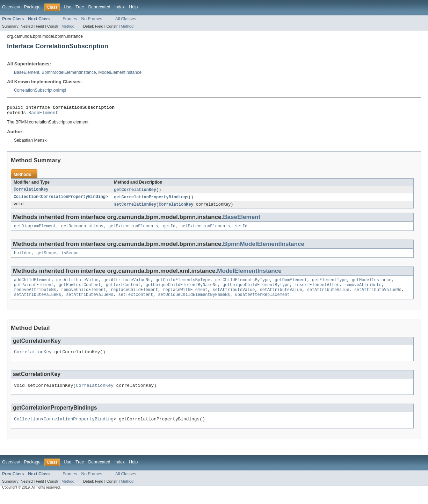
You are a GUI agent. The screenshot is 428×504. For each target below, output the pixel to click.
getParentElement (34, 291)
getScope (46, 257)
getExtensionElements (133, 230)
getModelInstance (372, 285)
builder (23, 257)
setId (241, 230)
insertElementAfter (317, 291)
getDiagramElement (35, 230)
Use (67, 7)
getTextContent (123, 291)
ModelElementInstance (120, 72)
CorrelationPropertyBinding (73, 200)
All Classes (126, 19)
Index (119, 7)
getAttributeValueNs (127, 285)
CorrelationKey (31, 192)
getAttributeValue (77, 285)
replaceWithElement (185, 296)
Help (133, 7)
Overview (11, 7)
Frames (70, 19)
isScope (70, 257)
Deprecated (99, 7)
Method (68, 26)
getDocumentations (82, 230)
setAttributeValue (234, 296)
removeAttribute (363, 291)
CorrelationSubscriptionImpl (40, 90)
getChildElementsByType (183, 285)
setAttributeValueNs (378, 296)
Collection (26, 200)
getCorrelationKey (135, 192)
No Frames (92, 19)
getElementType (329, 285)
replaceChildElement (134, 296)
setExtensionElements (205, 230)
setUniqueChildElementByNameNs (194, 302)
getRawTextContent (80, 291)
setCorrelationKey (135, 207)
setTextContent (136, 302)
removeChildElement (84, 296)
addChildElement (33, 285)
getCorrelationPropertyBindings (151, 200)
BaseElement (27, 72)
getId (169, 230)
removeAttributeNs (35, 296)
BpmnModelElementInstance (69, 72)
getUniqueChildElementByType (256, 291)
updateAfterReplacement (262, 302)
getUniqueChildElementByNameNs (182, 291)
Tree (80, 7)
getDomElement (291, 285)
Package (32, 7)
